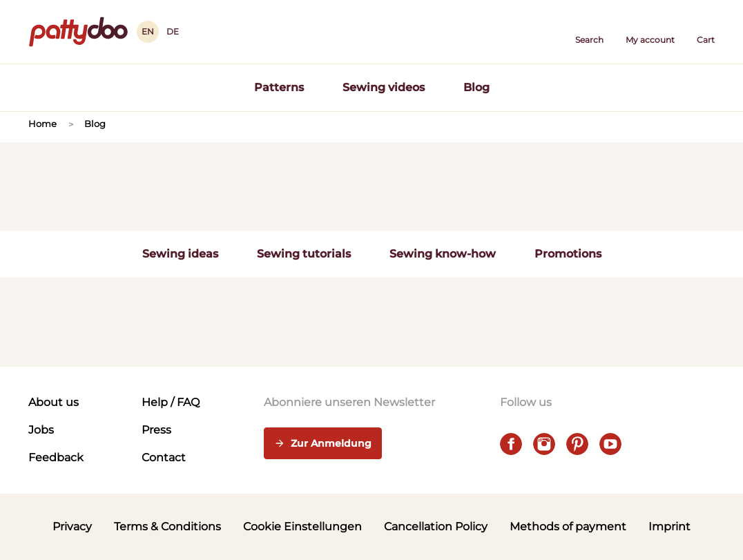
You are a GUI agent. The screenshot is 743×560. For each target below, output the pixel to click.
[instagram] (544, 444)
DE (173, 31)
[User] (650, 32)
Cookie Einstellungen (302, 527)
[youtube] (610, 444)
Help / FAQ (171, 402)
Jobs (41, 430)
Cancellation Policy (436, 527)
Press (156, 430)
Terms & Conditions (167, 527)
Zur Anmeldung (323, 444)
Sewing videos (384, 87)
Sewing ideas (180, 254)
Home (42, 124)
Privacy (72, 527)
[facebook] (511, 444)
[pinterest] (577, 444)
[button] (589, 32)
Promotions (568, 254)
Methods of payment (568, 527)
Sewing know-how (443, 254)
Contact (164, 457)
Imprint (669, 527)
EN (148, 31)
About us (54, 402)
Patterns (279, 87)
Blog (476, 87)
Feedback (56, 457)
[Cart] (706, 32)
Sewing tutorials (304, 254)
